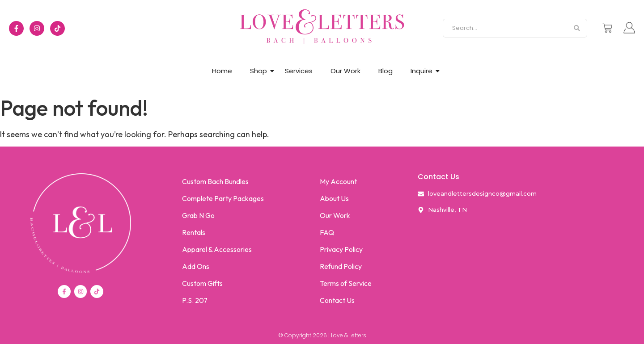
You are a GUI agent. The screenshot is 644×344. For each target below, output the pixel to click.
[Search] (505, 28)
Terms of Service (346, 283)
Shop (258, 71)
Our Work (345, 71)
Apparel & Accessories (217, 249)
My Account (338, 181)
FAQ (327, 232)
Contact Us (337, 300)
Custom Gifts (202, 283)
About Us (334, 198)
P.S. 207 (195, 300)
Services (299, 71)
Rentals (194, 232)
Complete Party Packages (223, 198)
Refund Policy (341, 266)
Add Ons (196, 266)
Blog (386, 71)
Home (222, 71)
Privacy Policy (341, 249)
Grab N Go (198, 215)
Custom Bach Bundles (215, 181)
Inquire (422, 71)
